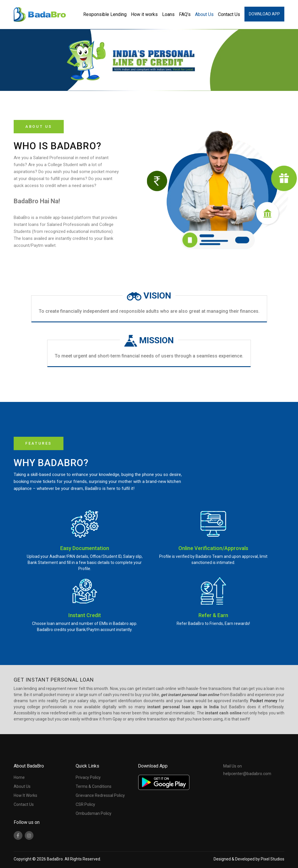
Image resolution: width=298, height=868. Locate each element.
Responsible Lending (105, 14)
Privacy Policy (88, 777)
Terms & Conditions (94, 786)
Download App (264, 14)
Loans (168, 14)
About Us (204, 14)
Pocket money (264, 701)
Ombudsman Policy (94, 813)
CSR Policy (85, 804)
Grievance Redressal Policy (100, 795)
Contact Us (229, 14)
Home (19, 777)
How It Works (25, 795)
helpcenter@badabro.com (247, 774)
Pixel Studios (273, 859)
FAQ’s (185, 14)
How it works (144, 14)
